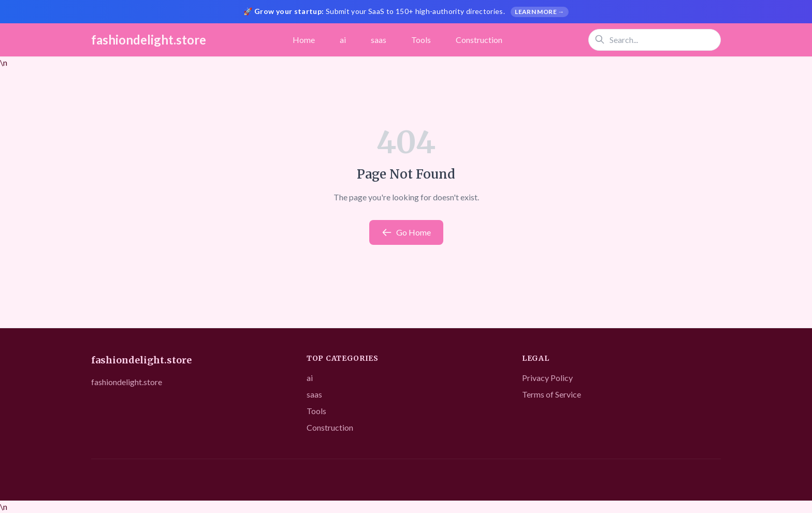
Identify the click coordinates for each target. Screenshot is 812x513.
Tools (421, 40)
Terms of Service (552, 394)
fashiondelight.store (149, 40)
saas (379, 40)
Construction (479, 40)
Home (304, 40)
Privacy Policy (547, 378)
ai (343, 40)
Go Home (406, 232)
